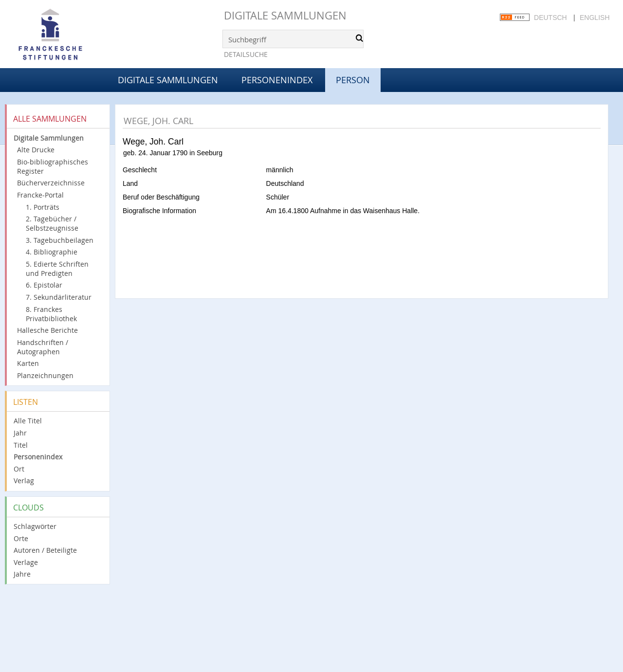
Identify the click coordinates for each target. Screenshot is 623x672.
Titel (21, 445)
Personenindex (277, 80)
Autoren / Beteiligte (45, 550)
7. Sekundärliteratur (59, 297)
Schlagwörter (35, 526)
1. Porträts (43, 207)
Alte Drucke (36, 150)
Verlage (26, 562)
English (595, 18)
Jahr (20, 433)
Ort (19, 469)
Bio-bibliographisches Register (53, 166)
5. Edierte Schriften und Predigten (57, 269)
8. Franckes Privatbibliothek (51, 314)
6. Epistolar (44, 285)
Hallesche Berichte (47, 330)
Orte (21, 538)
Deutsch (550, 18)
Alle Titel (28, 421)
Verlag (24, 481)
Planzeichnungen (45, 375)
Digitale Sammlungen (285, 15)
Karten (28, 363)
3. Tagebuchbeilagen (60, 240)
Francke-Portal (40, 195)
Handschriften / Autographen (43, 347)
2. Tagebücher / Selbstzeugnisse (52, 223)
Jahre (22, 574)
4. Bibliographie (52, 252)
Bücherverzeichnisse (51, 183)
